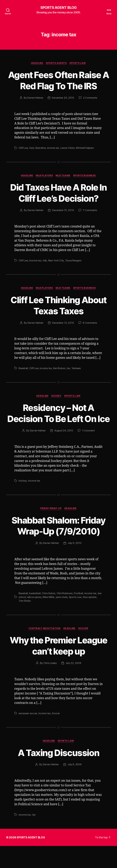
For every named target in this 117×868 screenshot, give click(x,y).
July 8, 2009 (75, 787)
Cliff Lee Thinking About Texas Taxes (58, 305)
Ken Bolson (60, 369)
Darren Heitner (35, 98)
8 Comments (90, 323)
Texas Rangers (74, 261)
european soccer (28, 735)
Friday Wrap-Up (51, 520)
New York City (57, 261)
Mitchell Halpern (86, 148)
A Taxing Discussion (58, 775)
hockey (23, 492)
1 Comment (89, 442)
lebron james (35, 619)
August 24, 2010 (64, 442)
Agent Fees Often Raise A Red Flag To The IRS (58, 80)
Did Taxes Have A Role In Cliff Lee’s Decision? (58, 193)
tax (69, 369)
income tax (54, 148)
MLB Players (44, 176)
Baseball (23, 369)
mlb (45, 261)
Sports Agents (56, 63)
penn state (62, 619)
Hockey (56, 396)
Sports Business (85, 176)
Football (79, 616)
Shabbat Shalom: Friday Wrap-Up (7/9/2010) (58, 542)
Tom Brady (25, 623)
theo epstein (90, 619)
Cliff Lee (23, 148)
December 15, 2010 (63, 210)
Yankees (77, 369)
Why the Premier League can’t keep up (59, 668)
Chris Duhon (49, 616)
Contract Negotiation (44, 651)
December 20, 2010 (63, 98)
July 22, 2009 (74, 685)
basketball (35, 616)
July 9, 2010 (75, 565)
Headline (37, 63)
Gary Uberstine (38, 148)
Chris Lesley (50, 685)
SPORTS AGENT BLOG (58, 8)
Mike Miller (49, 619)
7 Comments (90, 210)
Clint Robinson (65, 616)
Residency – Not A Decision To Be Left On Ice (58, 419)
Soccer (84, 651)
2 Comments (90, 98)
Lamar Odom (68, 148)
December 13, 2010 (63, 323)
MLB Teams (63, 176)
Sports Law (78, 63)
